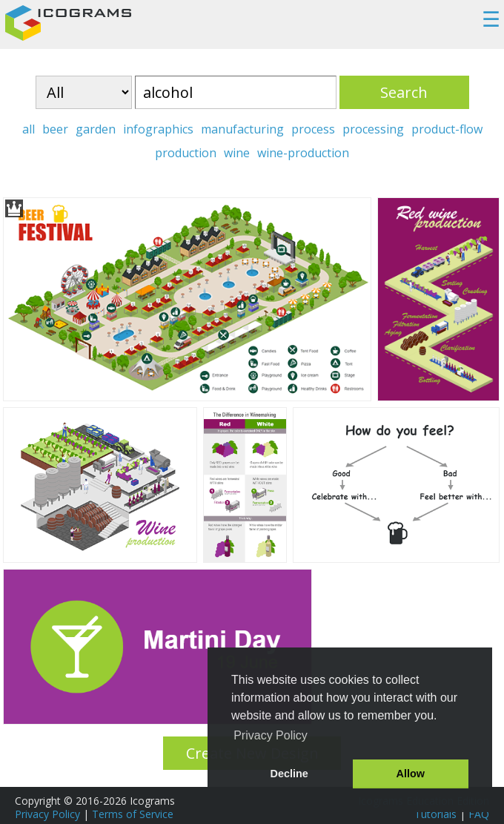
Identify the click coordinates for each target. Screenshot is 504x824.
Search (404, 92)
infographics (158, 129)
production (186, 153)
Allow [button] (411, 774)
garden (96, 129)
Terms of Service (133, 814)
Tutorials (435, 814)
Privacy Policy (47, 814)
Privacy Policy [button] (271, 735)
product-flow (447, 129)
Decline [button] (289, 774)
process (313, 129)
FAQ (479, 814)
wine (237, 153)
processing (373, 129)
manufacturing (242, 129)
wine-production (303, 153)
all (29, 129)
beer (55, 129)
